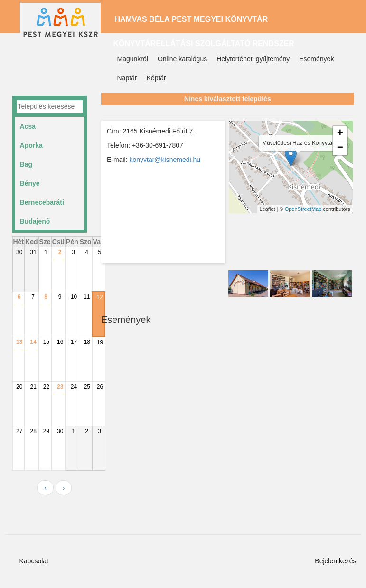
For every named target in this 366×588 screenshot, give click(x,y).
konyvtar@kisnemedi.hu (165, 160)
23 (60, 387)
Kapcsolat (34, 561)
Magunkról (133, 59)
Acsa (28, 126)
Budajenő (35, 221)
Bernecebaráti (42, 202)
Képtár (156, 78)
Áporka (31, 145)
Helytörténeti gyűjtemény (253, 59)
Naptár (127, 78)
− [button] (340, 148)
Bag (26, 164)
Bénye (30, 183)
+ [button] (340, 133)
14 (33, 342)
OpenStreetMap (303, 209)
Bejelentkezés (335, 561)
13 (19, 342)
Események (316, 59)
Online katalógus (182, 59)
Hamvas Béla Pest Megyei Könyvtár (192, 19)
